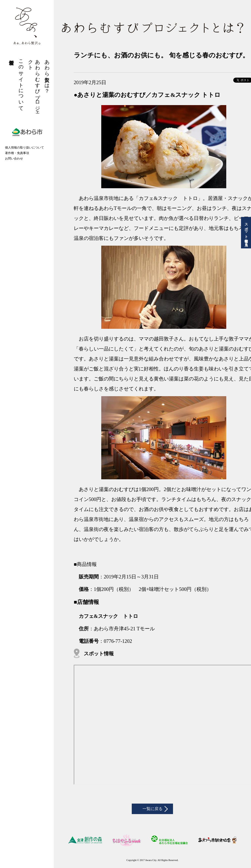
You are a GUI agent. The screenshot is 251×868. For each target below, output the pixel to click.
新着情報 (11, 56)
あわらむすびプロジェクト (34, 85)
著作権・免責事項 (17, 153)
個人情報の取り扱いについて (24, 148)
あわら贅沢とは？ (47, 73)
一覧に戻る (152, 810)
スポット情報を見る (246, 233)
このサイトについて (21, 83)
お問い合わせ (14, 159)
